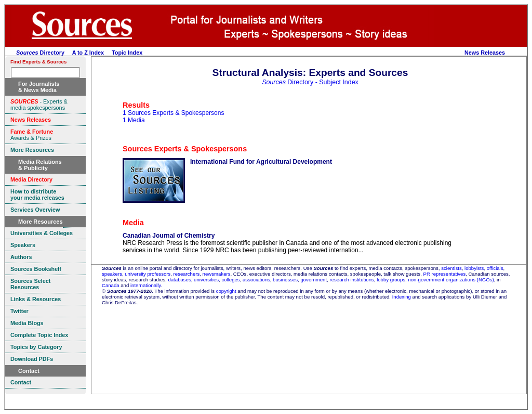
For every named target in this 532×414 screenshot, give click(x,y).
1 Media (134, 120)
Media (133, 223)
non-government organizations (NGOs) (451, 280)
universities (206, 280)
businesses (285, 280)
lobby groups (391, 280)
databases (179, 280)
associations (256, 280)
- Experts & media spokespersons (39, 105)
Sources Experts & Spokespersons (185, 149)
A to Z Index (88, 53)
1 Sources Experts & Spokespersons (173, 113)
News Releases (485, 53)
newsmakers (217, 274)
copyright (226, 291)
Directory (40, 53)
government (314, 280)
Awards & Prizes (32, 135)
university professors (148, 274)
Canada (111, 285)
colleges (230, 280)
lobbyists (474, 268)
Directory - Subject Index (310, 82)
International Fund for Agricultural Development (261, 162)
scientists (451, 268)
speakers (112, 274)
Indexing (402, 297)
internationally (146, 285)
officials (495, 268)
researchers (187, 274)
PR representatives (445, 274)
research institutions (351, 280)
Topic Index (127, 53)
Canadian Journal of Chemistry (169, 236)
